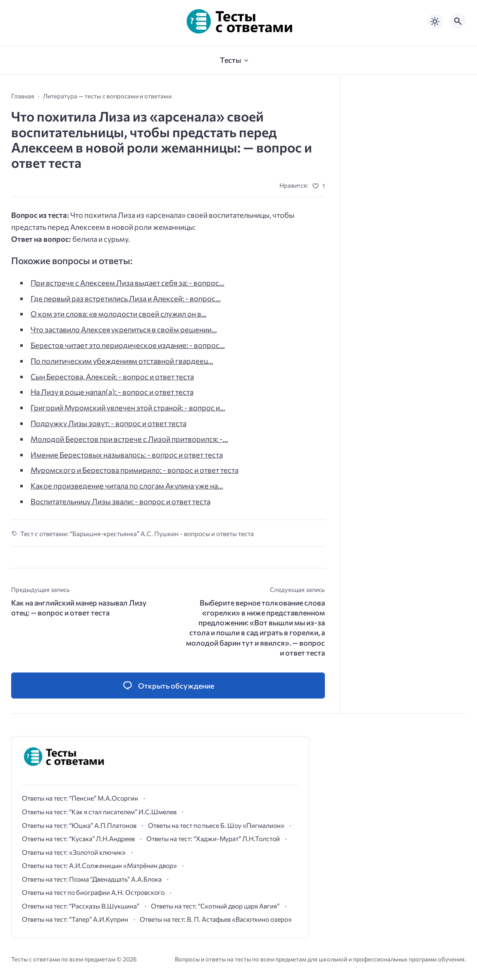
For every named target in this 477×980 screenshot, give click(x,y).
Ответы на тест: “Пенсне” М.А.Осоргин (80, 798)
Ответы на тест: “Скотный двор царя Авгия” (215, 906)
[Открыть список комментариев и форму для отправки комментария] (168, 686)
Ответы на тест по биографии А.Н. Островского (93, 892)
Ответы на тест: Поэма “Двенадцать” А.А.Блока (92, 879)
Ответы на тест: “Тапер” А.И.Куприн (75, 919)
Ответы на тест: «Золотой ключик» (74, 852)
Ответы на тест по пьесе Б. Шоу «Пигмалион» (216, 825)
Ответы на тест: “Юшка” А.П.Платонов (79, 825)
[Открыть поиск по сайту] (458, 21)
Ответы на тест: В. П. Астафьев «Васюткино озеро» (216, 919)
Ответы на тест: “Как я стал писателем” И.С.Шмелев (99, 812)
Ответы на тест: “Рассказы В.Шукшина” (81, 906)
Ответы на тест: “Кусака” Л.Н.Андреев (78, 838)
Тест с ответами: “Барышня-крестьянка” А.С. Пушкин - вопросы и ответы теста (137, 533)
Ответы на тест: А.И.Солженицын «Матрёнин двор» (99, 865)
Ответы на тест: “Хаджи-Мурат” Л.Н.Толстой (213, 838)
